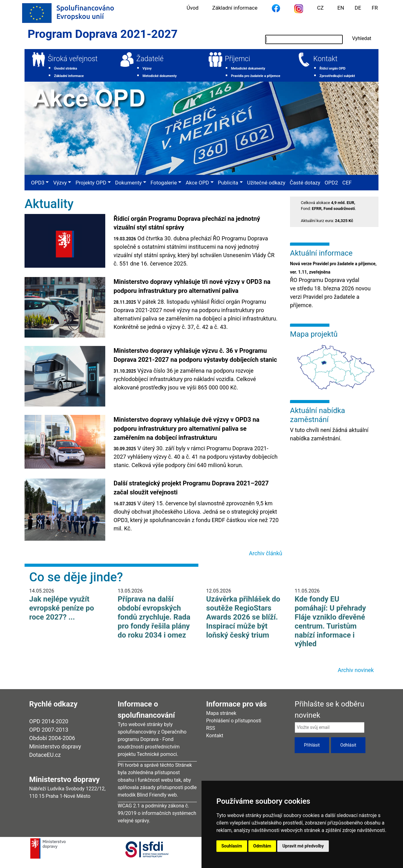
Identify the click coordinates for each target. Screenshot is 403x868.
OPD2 (331, 183)
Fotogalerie (164, 183)
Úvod (192, 8)
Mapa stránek (221, 713)
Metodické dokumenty (160, 76)
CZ (320, 8)
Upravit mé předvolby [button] (303, 846)
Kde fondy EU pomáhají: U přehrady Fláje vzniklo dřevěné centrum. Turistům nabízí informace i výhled (330, 621)
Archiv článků (266, 553)
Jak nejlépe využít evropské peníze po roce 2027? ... (62, 608)
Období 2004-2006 (52, 738)
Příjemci (238, 59)
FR (375, 8)
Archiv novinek (356, 670)
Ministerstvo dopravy (55, 746)
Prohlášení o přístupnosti (234, 721)
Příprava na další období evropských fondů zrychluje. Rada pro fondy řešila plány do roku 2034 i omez (154, 617)
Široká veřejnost (73, 59)
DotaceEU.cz (45, 755)
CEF (347, 183)
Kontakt (325, 59)
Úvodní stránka (66, 68)
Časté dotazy (305, 183)
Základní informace (235, 8)
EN (341, 8)
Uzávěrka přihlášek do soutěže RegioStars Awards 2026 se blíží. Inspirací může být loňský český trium (243, 617)
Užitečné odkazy (266, 183)
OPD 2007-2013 (49, 730)
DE (358, 8)
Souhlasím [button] (232, 846)
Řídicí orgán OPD (333, 68)
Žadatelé (150, 59)
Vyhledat (362, 38)
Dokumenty (129, 183)
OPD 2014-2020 (49, 721)
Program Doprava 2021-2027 (103, 34)
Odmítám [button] (262, 846)
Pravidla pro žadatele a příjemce (256, 76)
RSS (211, 728)
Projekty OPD (91, 183)
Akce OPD (197, 183)
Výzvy (147, 68)
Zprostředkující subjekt (337, 76)
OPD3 (38, 183)
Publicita (228, 183)
